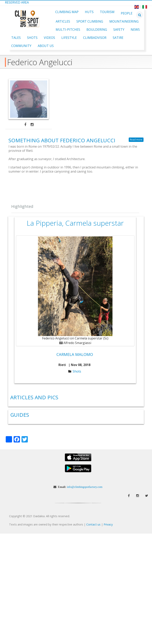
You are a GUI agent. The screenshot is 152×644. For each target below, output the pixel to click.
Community (21, 46)
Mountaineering (124, 21)
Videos (49, 38)
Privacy (108, 524)
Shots (32, 38)
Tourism (107, 12)
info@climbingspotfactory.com (85, 487)
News (135, 30)
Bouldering (97, 30)
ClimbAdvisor (95, 38)
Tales (16, 38)
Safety (119, 30)
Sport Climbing (90, 21)
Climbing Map (67, 12)
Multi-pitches (68, 30)
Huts (89, 12)
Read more (136, 140)
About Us (46, 46)
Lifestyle (69, 38)
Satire (118, 38)
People (127, 13)
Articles (63, 21)
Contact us (93, 524)
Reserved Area (17, 2)
